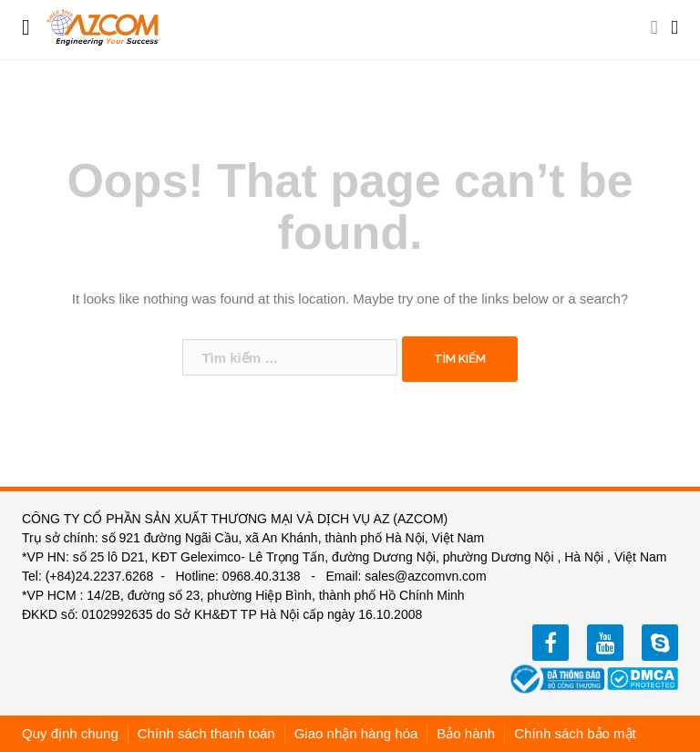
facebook (551, 643)
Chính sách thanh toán (206, 733)
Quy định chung (70, 733)
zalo (660, 643)
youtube (605, 643)
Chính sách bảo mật (575, 733)
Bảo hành (466, 733)
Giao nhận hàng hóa (356, 733)
